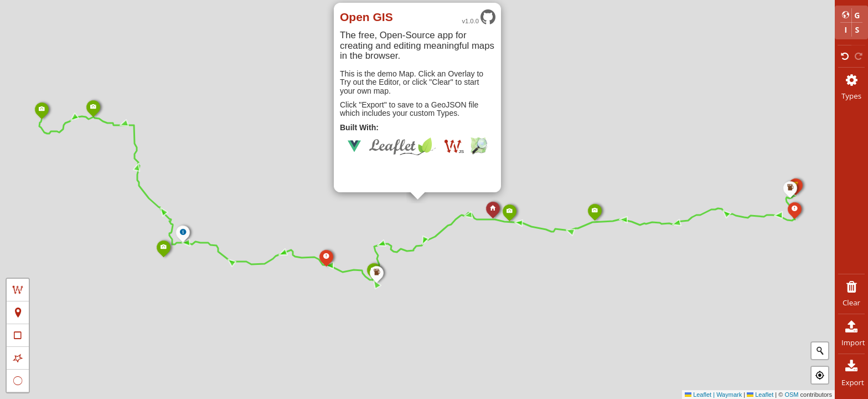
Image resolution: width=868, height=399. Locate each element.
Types (851, 87)
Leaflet (760, 395)
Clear (851, 294)
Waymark (729, 395)
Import (853, 334)
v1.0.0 (479, 17)
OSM (791, 395)
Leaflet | (701, 395)
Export (853, 374)
